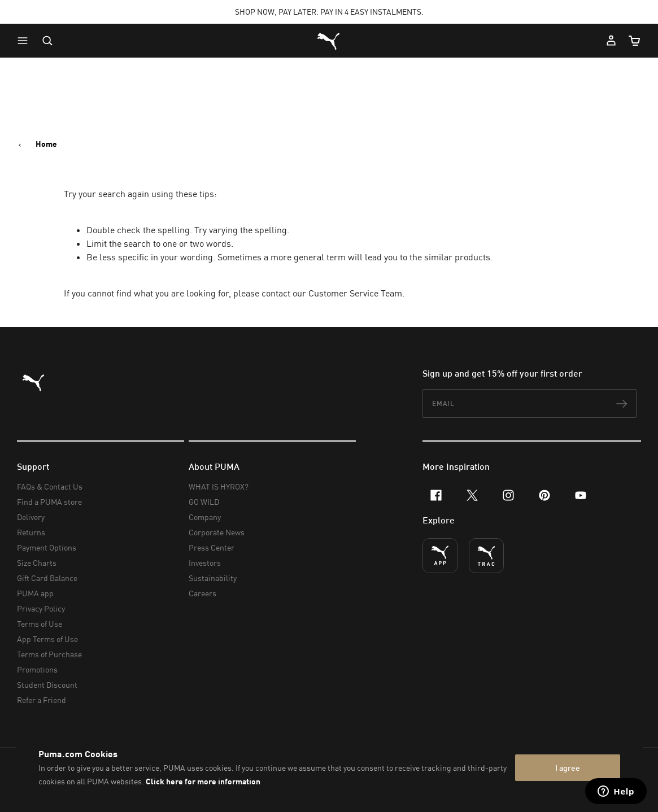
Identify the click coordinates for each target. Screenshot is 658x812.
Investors (205, 563)
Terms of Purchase (49, 654)
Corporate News (217, 532)
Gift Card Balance (47, 578)
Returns (31, 532)
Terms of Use (40, 624)
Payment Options (47, 547)
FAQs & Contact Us (50, 486)
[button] (25, 41)
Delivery (31, 517)
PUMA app (35, 593)
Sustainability (213, 578)
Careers (202, 593)
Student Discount (47, 685)
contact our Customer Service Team (332, 293)
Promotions (37, 669)
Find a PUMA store (49, 502)
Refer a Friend (42, 700)
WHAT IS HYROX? (219, 486)
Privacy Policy (41, 608)
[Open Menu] (25, 41)
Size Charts (37, 563)
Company (205, 517)
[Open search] (47, 41)
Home (46, 144)
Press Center (212, 547)
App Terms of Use (47, 639)
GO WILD (204, 502)
